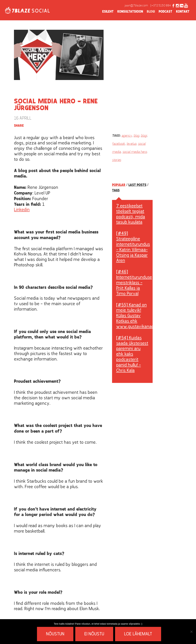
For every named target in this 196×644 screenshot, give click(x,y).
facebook (119, 144)
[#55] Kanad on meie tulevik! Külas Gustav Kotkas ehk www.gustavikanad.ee (138, 316)
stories (117, 160)
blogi (144, 136)
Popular (119, 185)
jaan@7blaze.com (136, 6)
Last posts (137, 185)
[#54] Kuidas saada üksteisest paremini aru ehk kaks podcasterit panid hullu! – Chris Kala (132, 354)
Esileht (108, 12)
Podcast (165, 12)
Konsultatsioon (130, 12)
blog (136, 136)
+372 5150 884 (161, 6)
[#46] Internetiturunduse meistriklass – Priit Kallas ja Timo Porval (134, 283)
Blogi (151, 12)
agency (127, 136)
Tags (116, 191)
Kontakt (183, 12)
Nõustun (55, 634)
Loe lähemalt (138, 634)
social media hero (135, 152)
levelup (131, 144)
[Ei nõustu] (191, 632)
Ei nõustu (94, 634)
